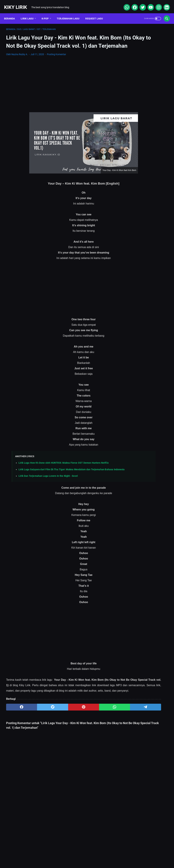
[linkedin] (164, 4)
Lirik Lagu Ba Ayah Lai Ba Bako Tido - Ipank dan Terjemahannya (145, 202)
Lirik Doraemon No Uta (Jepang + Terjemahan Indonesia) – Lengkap (143, 126)
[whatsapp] (124, 4)
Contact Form (79, 855)
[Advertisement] (60, 90)
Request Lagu (96, 13)
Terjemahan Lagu (70, 13)
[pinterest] (60, 732)
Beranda (12, 13)
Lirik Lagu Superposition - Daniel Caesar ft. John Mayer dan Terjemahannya (147, 174)
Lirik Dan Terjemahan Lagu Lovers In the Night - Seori (48, 490)
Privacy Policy (100, 855)
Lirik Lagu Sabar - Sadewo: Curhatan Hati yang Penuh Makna (145, 142)
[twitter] (140, 4)
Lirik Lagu (29, 13)
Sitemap (60, 855)
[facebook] (132, 4)
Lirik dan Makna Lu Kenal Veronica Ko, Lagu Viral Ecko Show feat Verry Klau (146, 158)
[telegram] (103, 732)
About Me (43, 855)
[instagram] (156, 4)
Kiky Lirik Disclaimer (125, 855)
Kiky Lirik (18, 4)
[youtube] (148, 4)
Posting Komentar (56, 60)
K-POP (47, 13)
